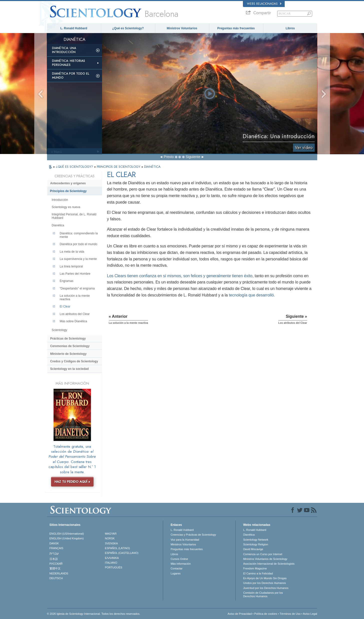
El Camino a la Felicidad (258, 573)
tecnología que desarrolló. (252, 295)
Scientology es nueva (66, 207)
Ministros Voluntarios (182, 28)
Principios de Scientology (68, 191)
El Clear (65, 306)
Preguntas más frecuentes (236, 28)
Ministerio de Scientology (68, 354)
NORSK (110, 538)
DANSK (54, 543)
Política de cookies (266, 614)
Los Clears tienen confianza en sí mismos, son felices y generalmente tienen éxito (180, 276)
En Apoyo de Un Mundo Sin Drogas (265, 578)
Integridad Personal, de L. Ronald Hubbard (74, 216)
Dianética (58, 225)
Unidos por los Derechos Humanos (265, 583)
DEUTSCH (56, 578)
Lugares (176, 573)
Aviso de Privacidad (240, 614)
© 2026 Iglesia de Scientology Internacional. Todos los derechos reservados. (94, 614)
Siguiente (193, 157)
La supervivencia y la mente (78, 259)
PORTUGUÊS (113, 567)
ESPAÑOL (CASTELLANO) (122, 553)
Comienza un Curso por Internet (263, 554)
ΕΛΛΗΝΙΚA (112, 558)
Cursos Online (179, 559)
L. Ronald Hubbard (74, 28)
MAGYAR (111, 534)
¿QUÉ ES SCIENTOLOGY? (75, 167)
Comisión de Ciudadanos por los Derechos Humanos (263, 594)
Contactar (177, 568)
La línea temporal (71, 266)
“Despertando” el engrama (77, 288)
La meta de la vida (72, 252)
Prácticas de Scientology (68, 339)
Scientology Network (256, 540)
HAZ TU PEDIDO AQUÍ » (72, 482)
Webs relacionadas (264, 4)
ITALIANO (111, 563)
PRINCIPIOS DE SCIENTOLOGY (119, 167)
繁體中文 (55, 568)
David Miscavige (253, 549)
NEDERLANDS (59, 573)
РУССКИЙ (56, 564)
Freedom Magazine (255, 568)
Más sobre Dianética (73, 321)
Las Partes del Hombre (75, 274)
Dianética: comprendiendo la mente (79, 235)
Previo (169, 157)
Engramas (67, 281)
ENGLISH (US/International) (67, 534)
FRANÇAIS (57, 548)
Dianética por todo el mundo (71, 76)
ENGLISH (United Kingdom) (67, 538)
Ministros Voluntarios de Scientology (265, 559)
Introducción (60, 200)
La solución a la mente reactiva (75, 297)
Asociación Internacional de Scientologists (269, 564)
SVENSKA (111, 543)
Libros (290, 28)
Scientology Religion (256, 544)
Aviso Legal (310, 614)
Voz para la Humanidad (185, 540)
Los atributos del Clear (75, 314)
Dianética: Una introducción (64, 50)
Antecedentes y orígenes (68, 183)
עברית (54, 553)
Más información (181, 564)
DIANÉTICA (152, 167)
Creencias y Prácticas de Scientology (193, 535)
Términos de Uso (290, 614)
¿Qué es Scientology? (128, 28)
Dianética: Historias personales (69, 63)
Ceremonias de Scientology (70, 346)
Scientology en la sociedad (70, 369)
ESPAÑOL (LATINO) (117, 548)
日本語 (54, 559)
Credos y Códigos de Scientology (74, 361)
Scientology (60, 330)
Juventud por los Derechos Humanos (266, 588)
